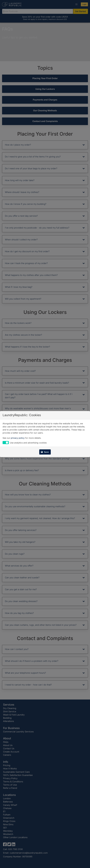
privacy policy (18, 438)
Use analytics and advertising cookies (28, 443)
